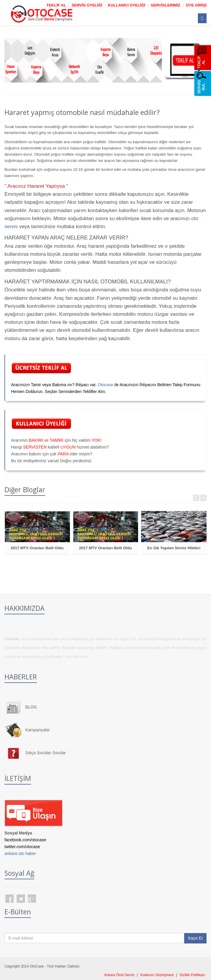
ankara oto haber (20, 853)
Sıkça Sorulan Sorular (46, 753)
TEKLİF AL (56, 5)
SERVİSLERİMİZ (166, 5)
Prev (196, 498)
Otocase (106, 385)
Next (203, 498)
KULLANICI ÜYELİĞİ (126, 5)
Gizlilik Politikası (192, 975)
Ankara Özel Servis (119, 975)
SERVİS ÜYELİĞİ (87, 5)
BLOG (31, 707)
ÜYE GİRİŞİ (196, 5)
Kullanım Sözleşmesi (157, 975)
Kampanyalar (38, 730)
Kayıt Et (195, 938)
